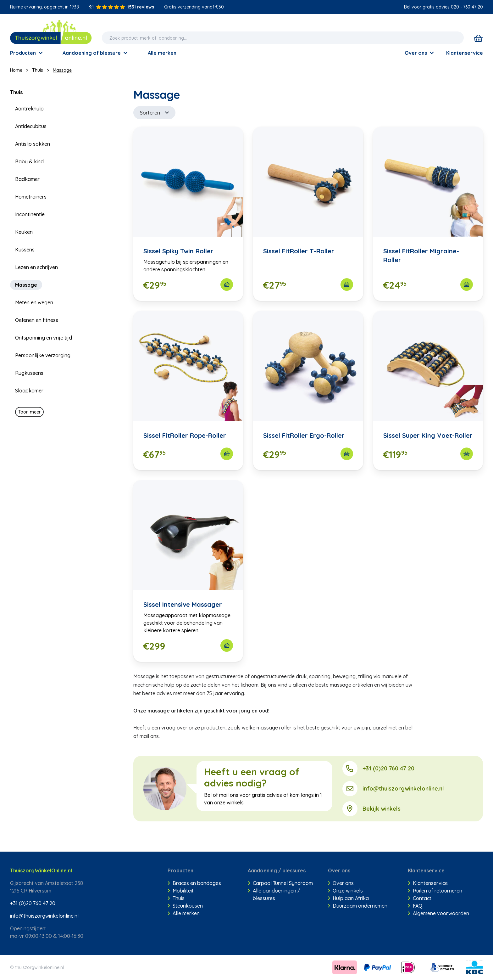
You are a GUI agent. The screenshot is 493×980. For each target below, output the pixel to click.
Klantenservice (465, 53)
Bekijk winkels (382, 809)
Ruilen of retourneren (435, 891)
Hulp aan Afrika (349, 898)
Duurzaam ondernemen (358, 906)
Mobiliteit (181, 891)
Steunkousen (185, 906)
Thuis (38, 70)
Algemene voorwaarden (438, 913)
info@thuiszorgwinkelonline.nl (403, 789)
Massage (62, 70)
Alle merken (184, 913)
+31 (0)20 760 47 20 (388, 768)
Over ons (419, 53)
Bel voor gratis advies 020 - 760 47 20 (443, 7)
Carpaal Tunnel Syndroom (280, 883)
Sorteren (154, 113)
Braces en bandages (194, 883)
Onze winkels (346, 891)
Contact (420, 898)
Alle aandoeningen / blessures (274, 894)
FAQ (415, 906)
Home (16, 70)
